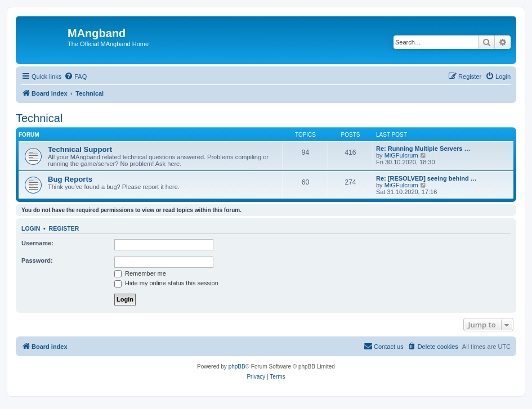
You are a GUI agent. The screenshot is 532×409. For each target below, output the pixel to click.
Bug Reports (70, 179)
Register (64, 228)
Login (31, 228)
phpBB (237, 367)
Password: (37, 260)
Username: (37, 243)
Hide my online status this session (166, 283)
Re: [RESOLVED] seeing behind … (426, 178)
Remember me (140, 273)
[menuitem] (75, 77)
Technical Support (80, 149)
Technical (39, 118)
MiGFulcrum (401, 155)
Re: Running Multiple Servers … (423, 149)
